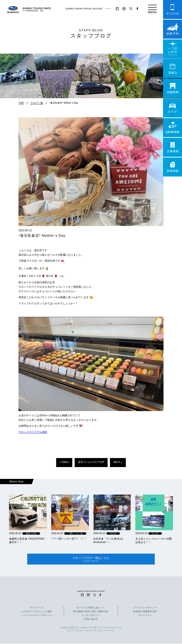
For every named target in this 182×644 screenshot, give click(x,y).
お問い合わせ (91, 620)
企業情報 (173, 147)
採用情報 (173, 167)
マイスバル (173, 9)
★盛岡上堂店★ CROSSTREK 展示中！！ (27, 540)
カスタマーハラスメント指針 (37, 612)
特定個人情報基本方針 (145, 612)
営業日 (173, 69)
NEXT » (118, 462)
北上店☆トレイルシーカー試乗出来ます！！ (154, 540)
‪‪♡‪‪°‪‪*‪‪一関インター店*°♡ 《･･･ (69, 539)
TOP (21, 103)
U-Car (173, 108)
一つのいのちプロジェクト (173, 49)
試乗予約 (173, 29)
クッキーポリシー (91, 616)
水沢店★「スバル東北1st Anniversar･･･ (108, 540)
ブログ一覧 (37, 103)
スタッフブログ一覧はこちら (91, 559)
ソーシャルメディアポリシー (37, 616)
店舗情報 (173, 88)
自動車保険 (173, 128)
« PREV (64, 462)
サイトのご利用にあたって (91, 608)
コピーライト (145, 616)
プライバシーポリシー (145, 608)
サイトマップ (37, 608)
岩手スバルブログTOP (91, 462)
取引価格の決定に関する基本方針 (91, 612)
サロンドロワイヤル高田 (33, 432)
